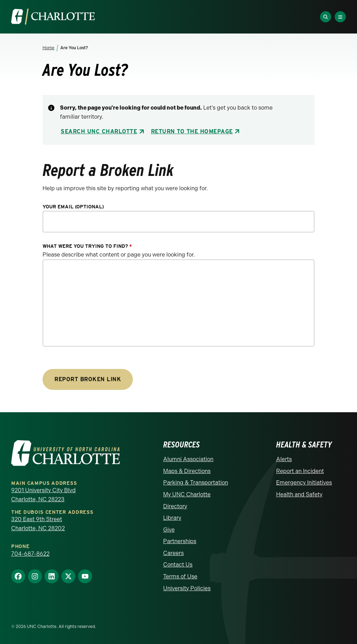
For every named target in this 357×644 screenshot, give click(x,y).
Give (169, 530)
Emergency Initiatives (304, 483)
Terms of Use (180, 576)
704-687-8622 (30, 554)
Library (172, 518)
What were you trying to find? (87, 246)
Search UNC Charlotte (99, 131)
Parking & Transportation (196, 483)
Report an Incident (300, 471)
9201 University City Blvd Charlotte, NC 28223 (43, 495)
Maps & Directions (187, 471)
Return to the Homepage (192, 131)
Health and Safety (299, 494)
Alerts (284, 459)
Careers (173, 553)
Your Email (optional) (73, 207)
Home (48, 48)
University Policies (187, 588)
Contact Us (178, 565)
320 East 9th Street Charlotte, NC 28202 (38, 524)
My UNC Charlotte (187, 494)
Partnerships (180, 541)
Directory (175, 506)
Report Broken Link (88, 379)
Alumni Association (188, 459)
